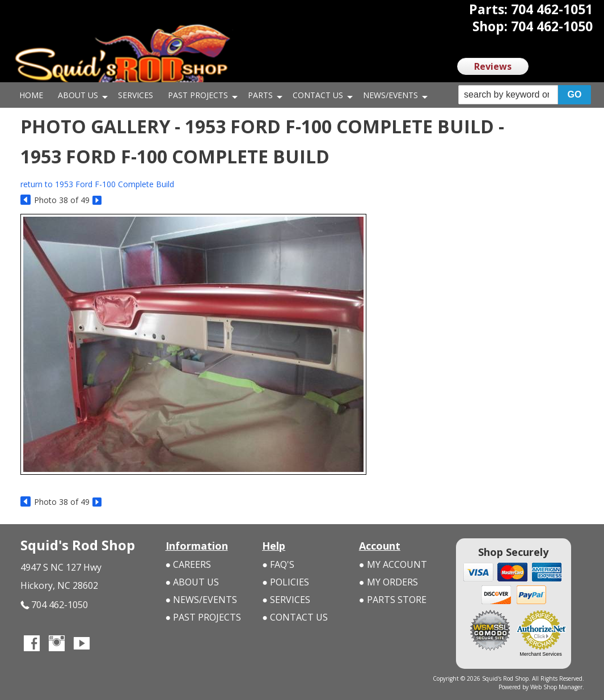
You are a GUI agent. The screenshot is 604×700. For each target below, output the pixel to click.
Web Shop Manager (557, 687)
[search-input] (508, 95)
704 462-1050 (54, 605)
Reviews (493, 66)
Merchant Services (541, 654)
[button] (525, 95)
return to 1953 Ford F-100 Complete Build (97, 184)
